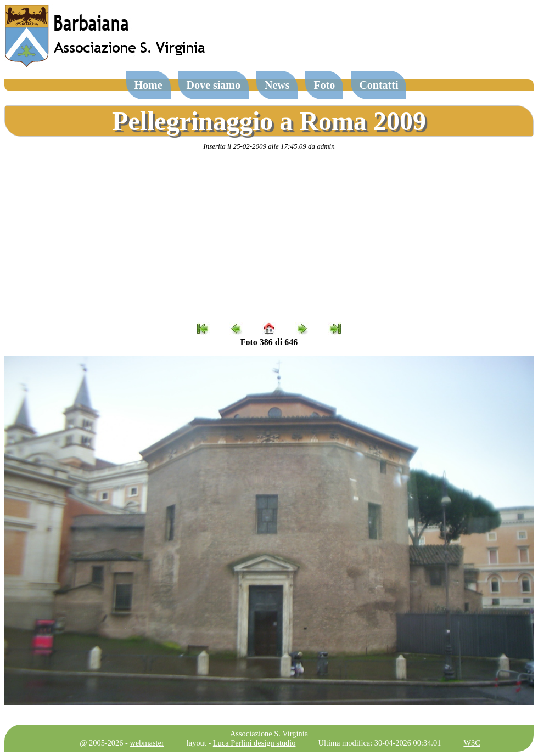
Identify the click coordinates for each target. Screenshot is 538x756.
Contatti (379, 85)
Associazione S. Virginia (269, 734)
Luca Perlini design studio (254, 743)
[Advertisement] (269, 236)
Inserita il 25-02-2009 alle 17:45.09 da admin (269, 146)
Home (148, 85)
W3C (472, 743)
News (277, 85)
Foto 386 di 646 (269, 342)
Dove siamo (214, 85)
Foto (324, 85)
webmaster (147, 743)
